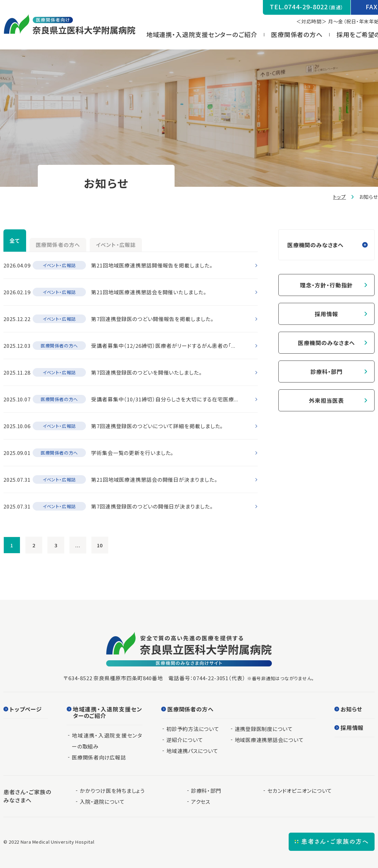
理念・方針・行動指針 (326, 285)
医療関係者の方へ (301, 34)
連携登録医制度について (264, 729)
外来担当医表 (326, 400)
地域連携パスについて (192, 751)
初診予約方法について (193, 729)
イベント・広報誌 (169, 242)
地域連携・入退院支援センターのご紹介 (206, 34)
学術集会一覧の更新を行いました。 (132, 453)
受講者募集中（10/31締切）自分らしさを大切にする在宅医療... (165, 399)
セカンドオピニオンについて (300, 791)
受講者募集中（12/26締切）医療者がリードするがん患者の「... (163, 346)
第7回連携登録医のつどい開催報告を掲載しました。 (152, 319)
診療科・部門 (326, 372)
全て (24, 240)
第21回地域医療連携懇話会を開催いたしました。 (149, 292)
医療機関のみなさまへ (326, 343)
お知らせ (351, 710)
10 (100, 545)
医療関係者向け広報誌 (99, 757)
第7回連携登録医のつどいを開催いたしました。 (147, 372)
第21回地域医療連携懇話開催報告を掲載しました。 (152, 265)
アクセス (201, 802)
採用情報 (326, 314)
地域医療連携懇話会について (269, 740)
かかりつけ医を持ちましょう (112, 791)
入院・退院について (102, 802)
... (78, 545)
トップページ (26, 710)
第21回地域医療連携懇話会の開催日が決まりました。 (154, 479)
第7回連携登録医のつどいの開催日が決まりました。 (152, 506)
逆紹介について (185, 740)
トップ (340, 197)
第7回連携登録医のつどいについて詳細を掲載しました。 (157, 426)
